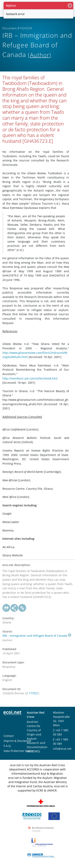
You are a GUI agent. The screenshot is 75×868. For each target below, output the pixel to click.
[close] (70, 6)
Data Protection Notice (19, 751)
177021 (34, 693)
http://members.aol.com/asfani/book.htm (30, 378)
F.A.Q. (7, 746)
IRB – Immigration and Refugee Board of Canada (37, 636)
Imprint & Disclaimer (17, 741)
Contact (9, 736)
